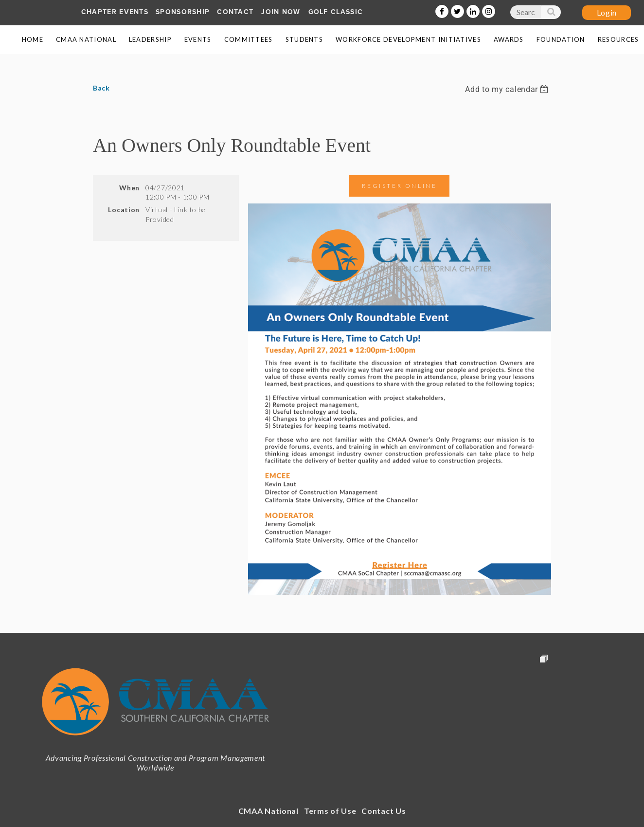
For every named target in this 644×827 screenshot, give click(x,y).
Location (124, 210)
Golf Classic (336, 12)
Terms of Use (330, 811)
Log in (607, 13)
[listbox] (508, 89)
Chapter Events (115, 12)
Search (551, 14)
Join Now (281, 12)
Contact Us (384, 811)
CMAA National (268, 811)
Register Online (399, 186)
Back (101, 88)
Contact (235, 12)
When (129, 188)
